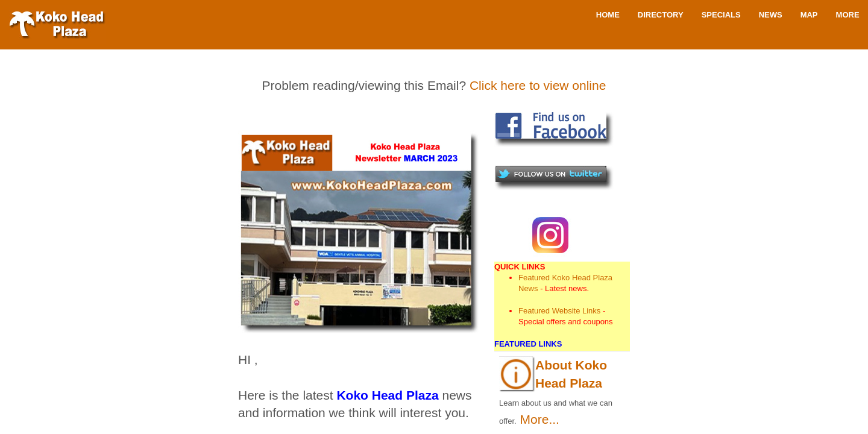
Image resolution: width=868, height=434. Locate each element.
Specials (721, 15)
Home (608, 15)
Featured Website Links (559, 311)
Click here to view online (538, 85)
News (771, 15)
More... (540, 419)
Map (809, 15)
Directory (661, 15)
